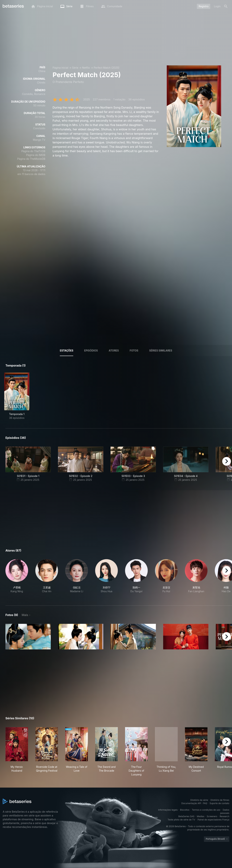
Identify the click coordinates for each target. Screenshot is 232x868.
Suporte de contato (219, 803)
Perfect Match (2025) (107, 68)
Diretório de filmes (220, 800)
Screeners (212, 816)
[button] (17, 578)
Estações (67, 350)
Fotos (134, 350)
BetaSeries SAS (186, 816)
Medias (201, 816)
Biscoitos (185, 810)
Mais (25, 615)
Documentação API (191, 803)
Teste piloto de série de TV (181, 820)
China (42, 71)
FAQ (205, 803)
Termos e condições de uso (206, 810)
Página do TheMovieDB (31, 159)
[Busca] (226, 6)
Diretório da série (199, 800)
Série (75, 68)
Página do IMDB (36, 155)
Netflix (86, 68)
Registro (204, 6)
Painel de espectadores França (213, 820)
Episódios (91, 350)
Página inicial (60, 68)
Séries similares (161, 350)
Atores (114, 350)
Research (224, 816)
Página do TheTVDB (33, 151)
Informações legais (168, 810)
